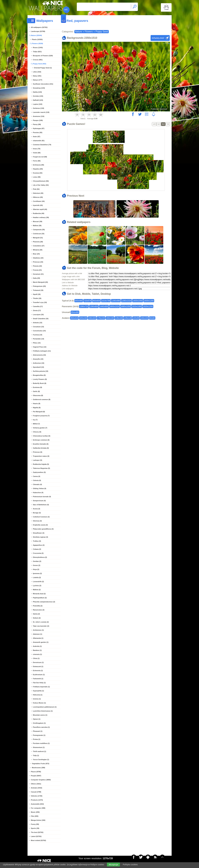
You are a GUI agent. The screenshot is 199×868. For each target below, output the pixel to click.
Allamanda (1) (38, 638)
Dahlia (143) (37, 92)
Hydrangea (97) (39, 128)
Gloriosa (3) (37, 521)
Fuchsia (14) (38, 335)
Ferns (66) (37, 161)
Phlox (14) (37, 343)
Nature (79, 32)
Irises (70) (37, 149)
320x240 (83, 318)
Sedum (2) (37, 618)
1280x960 (116, 301)
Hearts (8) (37, 404)
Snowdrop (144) (39, 88)
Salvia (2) (36, 614)
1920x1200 (148, 306)
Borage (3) (37, 513)
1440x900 (104, 306)
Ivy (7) (35, 420)
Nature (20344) (36, 35)
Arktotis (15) (38, 323)
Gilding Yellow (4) (40, 488)
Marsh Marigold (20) (40, 282)
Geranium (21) (38, 274)
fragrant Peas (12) (40, 347)
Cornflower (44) (39, 201)
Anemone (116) (39, 116)
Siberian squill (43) (40, 209)
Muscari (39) (38, 221)
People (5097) (36, 776)
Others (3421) (36, 784)
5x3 (163, 124)
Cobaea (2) (37, 549)
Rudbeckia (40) (39, 213)
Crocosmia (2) (38, 553)
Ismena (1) (37, 699)
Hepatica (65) (38, 169)
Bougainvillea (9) (39, 375)
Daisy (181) (37, 76)
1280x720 (84, 306)
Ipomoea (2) (37, 573)
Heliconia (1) (38, 695)
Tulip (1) (36, 755)
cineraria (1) (37, 654)
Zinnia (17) (37, 310)
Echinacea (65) (39, 165)
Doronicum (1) (38, 662)
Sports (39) (35, 828)
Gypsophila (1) (38, 691)
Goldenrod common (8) (42, 399)
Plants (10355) (37, 39)
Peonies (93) (38, 132)
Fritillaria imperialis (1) (41, 687)
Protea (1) (37, 739)
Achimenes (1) (38, 630)
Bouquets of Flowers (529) (43, 56)
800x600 (96, 301)
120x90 (136, 318)
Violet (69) (37, 153)
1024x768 (106, 301)
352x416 (74, 318)
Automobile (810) (37, 804)
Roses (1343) (38, 48)
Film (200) (35, 816)
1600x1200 (149, 301)
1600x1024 (114, 306)
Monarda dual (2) (39, 594)
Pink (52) (36, 189)
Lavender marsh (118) (41, 112)
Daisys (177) (38, 80)
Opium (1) (37, 719)
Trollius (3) (37, 541)
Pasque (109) (38, 120)
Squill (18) (37, 294)
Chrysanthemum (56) (41, 181)
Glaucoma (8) (38, 395)
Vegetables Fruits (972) (41, 764)
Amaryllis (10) (38, 359)
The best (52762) (37, 832)
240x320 (92, 318)
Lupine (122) (38, 104)
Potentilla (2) (38, 606)
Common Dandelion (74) (42, 145)
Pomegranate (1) (39, 735)
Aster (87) (37, 137)
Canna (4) (37, 476)
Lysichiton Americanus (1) (43, 711)
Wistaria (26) (38, 250)
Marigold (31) (38, 238)
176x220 (101, 318)
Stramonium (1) (39, 747)
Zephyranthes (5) (39, 472)
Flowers (89, 32)
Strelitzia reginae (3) (41, 537)
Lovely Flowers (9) (40, 379)
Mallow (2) (37, 590)
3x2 (159, 124)
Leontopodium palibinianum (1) (45, 707)
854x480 (75, 312)
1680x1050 (126, 306)
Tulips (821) (37, 52)
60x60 (152, 318)
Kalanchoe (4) (38, 493)
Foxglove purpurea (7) (41, 416)
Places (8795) (36, 772)
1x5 (154, 124)
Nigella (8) (37, 408)
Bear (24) (36, 254)
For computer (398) (38, 808)
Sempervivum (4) (39, 501)
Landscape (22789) (38, 31)
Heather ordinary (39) (41, 217)
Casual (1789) (36, 792)
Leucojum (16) (38, 315)
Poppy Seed (102, 32)
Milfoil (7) (36, 424)
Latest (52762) (36, 836)
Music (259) (35, 812)
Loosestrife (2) (38, 582)
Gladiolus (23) (38, 258)
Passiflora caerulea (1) (41, 727)
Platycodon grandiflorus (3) (43, 529)
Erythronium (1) (39, 675)
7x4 (168, 124)
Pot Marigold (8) (39, 412)
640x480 (79, 301)
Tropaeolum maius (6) (41, 456)
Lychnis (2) (37, 586)
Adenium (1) (38, 634)
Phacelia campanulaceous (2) (44, 602)
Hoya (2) (36, 569)
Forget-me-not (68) (40, 157)
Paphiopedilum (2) (40, 598)
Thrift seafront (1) (40, 751)
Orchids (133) (38, 96)
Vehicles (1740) (37, 796)
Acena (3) (37, 509)
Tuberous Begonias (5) (42, 468)
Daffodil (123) (38, 100)
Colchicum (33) (39, 234)
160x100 (110, 318)
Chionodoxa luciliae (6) (42, 436)
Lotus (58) (37, 177)
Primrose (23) (38, 262)
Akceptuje (113, 865)
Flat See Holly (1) (39, 683)
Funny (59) (35, 824)
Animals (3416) (37, 788)
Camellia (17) (38, 306)
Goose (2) (37, 565)
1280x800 (94, 306)
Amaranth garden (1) (41, 642)
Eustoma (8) (38, 387)
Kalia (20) (37, 278)
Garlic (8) (36, 391)
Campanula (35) (39, 230)
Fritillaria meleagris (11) (42, 351)
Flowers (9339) (37, 43)
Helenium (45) (38, 193)
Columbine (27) (39, 246)
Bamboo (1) (37, 650)
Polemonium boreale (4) (42, 497)
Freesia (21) (37, 270)
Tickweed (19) (38, 290)
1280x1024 (126, 301)
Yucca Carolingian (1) (41, 759)
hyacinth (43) (38, 205)
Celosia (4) (37, 480)
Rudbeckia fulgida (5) (41, 464)
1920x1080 (137, 306)
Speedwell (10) (38, 367)
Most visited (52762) (39, 840)
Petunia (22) (37, 266)
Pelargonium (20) (39, 286)
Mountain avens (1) (40, 715)
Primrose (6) (38, 452)
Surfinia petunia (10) (41, 371)
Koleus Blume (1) (39, 703)
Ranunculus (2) (39, 610)
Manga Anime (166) (38, 820)
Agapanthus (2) (39, 545)
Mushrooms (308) (39, 768)
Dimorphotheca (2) (40, 557)
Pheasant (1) (38, 731)
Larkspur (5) (38, 460)
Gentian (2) (37, 561)
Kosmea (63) (38, 173)
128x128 (128, 318)
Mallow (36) (37, 226)
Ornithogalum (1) (39, 723)
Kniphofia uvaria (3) (40, 525)
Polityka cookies (130, 864)
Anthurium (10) (39, 363)
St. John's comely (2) (41, 622)
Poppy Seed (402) (40, 64)
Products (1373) (37, 800)
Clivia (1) (36, 658)
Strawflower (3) (39, 533)
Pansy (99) (37, 124)
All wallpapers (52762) (39, 27)
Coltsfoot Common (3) (41, 517)
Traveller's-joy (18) (40, 302)
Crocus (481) (38, 60)
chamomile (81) (39, 141)
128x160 (119, 318)
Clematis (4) (37, 484)
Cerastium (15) (38, 327)
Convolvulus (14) (39, 331)
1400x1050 (138, 301)
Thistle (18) (37, 298)
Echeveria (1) (38, 671)
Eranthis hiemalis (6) (41, 444)
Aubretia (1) (37, 646)
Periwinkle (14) (39, 339)
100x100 (144, 318)
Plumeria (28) (38, 242)
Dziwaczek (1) (38, 666)
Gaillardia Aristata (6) (41, 448)
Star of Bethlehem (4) (41, 505)
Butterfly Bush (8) (40, 383)
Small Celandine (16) (41, 319)
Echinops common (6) (41, 440)
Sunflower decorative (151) (43, 84)
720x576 (88, 301)
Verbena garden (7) (40, 428)
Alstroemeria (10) (39, 355)
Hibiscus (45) (38, 197)
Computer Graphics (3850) (41, 780)
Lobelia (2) (37, 577)
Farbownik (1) (38, 679)
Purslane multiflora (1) (41, 743)
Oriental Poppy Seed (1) (43, 68)
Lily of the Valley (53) (41, 185)
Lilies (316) (37, 72)
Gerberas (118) (39, 108)
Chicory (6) (37, 432)
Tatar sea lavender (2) (41, 626)
